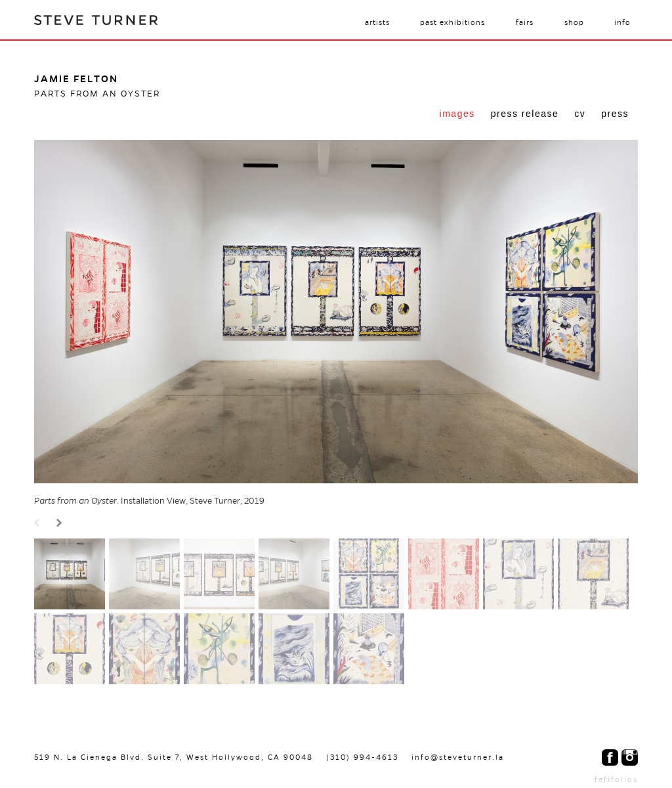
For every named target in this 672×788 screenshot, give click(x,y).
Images (457, 114)
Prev (39, 524)
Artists (377, 22)
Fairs (525, 22)
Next (61, 524)
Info (622, 22)
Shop (574, 22)
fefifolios (616, 779)
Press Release (525, 114)
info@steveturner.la (458, 757)
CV (580, 114)
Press (615, 114)
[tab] (457, 115)
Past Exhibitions (452, 22)
